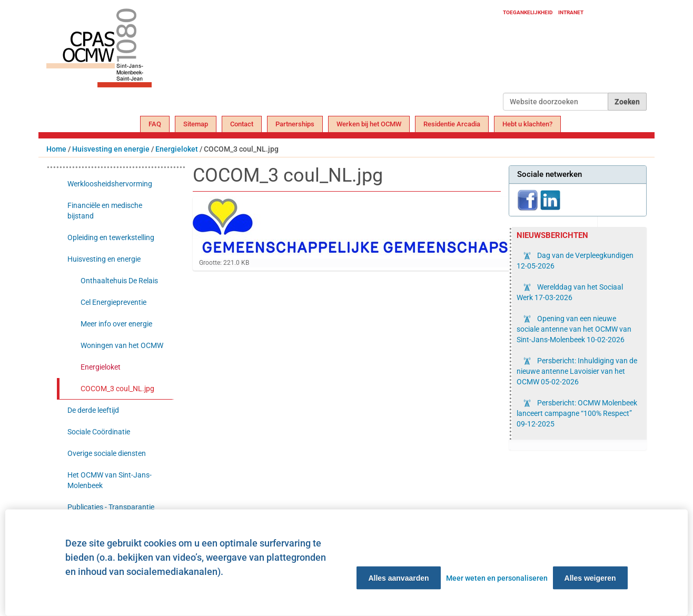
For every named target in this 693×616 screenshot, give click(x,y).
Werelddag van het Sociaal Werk (570, 292)
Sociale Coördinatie (99, 432)
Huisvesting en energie (111, 149)
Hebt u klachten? (527, 124)
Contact (242, 124)
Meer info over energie (116, 324)
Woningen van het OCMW (122, 345)
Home (56, 149)
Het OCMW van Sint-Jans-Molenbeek (110, 480)
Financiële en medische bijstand (105, 211)
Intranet (571, 12)
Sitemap (196, 124)
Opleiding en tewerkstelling (111, 237)
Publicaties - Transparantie (111, 507)
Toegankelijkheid (528, 12)
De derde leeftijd (93, 410)
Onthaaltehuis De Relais (119, 281)
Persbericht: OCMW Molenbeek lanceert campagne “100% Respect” (577, 413)
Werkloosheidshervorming (110, 184)
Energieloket (177, 149)
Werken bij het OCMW (369, 124)
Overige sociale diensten (107, 453)
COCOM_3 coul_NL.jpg (117, 389)
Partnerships (295, 124)
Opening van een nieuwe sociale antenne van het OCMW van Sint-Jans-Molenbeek (574, 329)
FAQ (155, 124)
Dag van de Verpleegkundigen (575, 261)
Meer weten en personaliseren (497, 578)
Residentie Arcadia (452, 124)
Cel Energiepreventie (113, 302)
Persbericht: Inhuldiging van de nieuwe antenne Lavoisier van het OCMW (577, 371)
